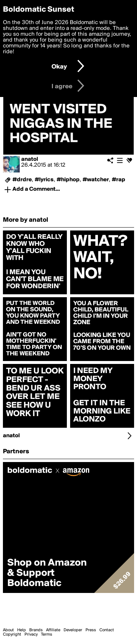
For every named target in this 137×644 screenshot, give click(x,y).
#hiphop (68, 180)
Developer (73, 630)
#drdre (22, 180)
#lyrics (44, 180)
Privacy (31, 635)
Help (22, 630)
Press (91, 630)
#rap (119, 180)
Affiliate (53, 630)
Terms (47, 635)
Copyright (12, 635)
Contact (107, 630)
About (8, 630)
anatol (30, 159)
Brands (36, 630)
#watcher (96, 180)
